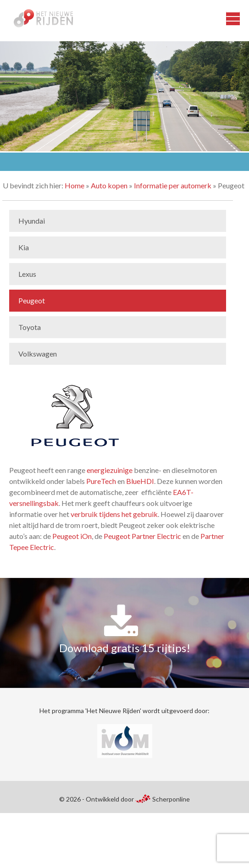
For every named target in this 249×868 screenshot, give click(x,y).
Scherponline (162, 799)
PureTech (101, 481)
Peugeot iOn (72, 536)
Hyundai (32, 221)
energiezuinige (110, 470)
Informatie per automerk (173, 185)
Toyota (30, 327)
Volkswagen (38, 354)
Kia (24, 247)
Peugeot (32, 300)
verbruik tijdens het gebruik (114, 514)
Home (75, 185)
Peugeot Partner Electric (142, 536)
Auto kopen (109, 185)
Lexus (27, 274)
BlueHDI (140, 481)
